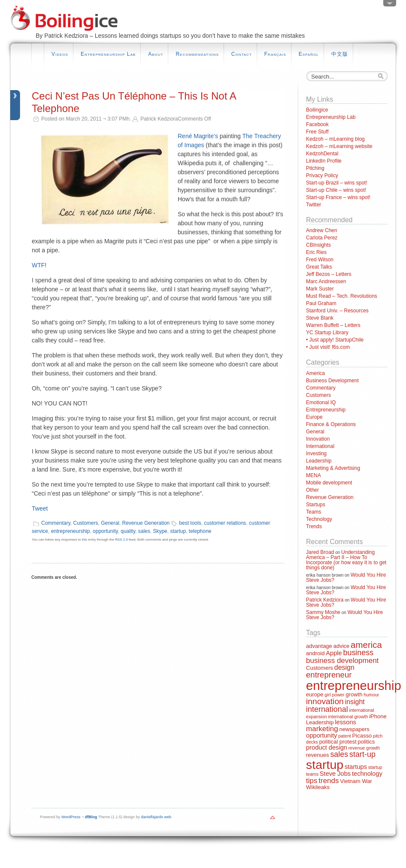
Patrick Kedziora (325, 600)
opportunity (105, 531)
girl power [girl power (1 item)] (334, 695)
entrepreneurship (71, 531)
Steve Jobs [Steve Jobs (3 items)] (335, 774)
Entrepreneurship (326, 410)
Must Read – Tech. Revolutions (342, 296)
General (110, 523)
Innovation (318, 439)
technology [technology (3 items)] (367, 774)
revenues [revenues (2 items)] (318, 755)
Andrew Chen (322, 230)
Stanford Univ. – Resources (337, 311)
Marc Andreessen (326, 281)
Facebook (317, 124)
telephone (200, 531)
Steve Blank (320, 318)
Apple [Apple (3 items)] (334, 653)
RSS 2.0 (121, 540)
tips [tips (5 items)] (312, 781)
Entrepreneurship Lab (108, 54)
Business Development (332, 381)
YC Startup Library (327, 333)
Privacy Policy (322, 175)
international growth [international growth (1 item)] (348, 717)
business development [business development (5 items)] (342, 661)
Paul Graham (321, 303)
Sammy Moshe (323, 612)
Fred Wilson (320, 260)
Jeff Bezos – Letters (329, 274)
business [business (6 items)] (358, 653)
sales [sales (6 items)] (339, 754)
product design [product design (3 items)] (327, 747)
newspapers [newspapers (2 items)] (354, 729)
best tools (190, 523)
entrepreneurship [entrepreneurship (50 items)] (354, 685)
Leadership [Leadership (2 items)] (320, 722)
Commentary (56, 523)
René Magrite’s (198, 136)
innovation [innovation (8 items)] (325, 701)
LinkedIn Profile (324, 161)
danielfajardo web (156, 817)
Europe (314, 417)
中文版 (340, 54)
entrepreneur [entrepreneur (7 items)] (329, 675)
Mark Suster (320, 289)
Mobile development (329, 483)
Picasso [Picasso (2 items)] (362, 736)
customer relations (225, 523)
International (320, 446)
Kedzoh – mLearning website (339, 146)
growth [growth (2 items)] (354, 694)
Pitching (315, 168)
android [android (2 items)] (315, 653)
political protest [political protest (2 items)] (338, 742)
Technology (319, 519)
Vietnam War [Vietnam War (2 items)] (356, 781)
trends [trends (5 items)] (329, 781)
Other (312, 490)
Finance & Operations (331, 424)
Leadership (319, 461)
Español (309, 54)
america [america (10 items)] (366, 645)
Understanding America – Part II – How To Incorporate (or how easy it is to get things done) (346, 560)
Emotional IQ (321, 402)
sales (144, 531)
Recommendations (197, 54)
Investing (316, 454)
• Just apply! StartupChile (335, 340)
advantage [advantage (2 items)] (319, 646)
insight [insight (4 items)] (355, 702)
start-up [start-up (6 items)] (362, 754)
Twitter (314, 205)
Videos (60, 54)
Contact (242, 54)
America (315, 373)
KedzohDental (322, 154)
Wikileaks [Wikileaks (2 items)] (318, 787)
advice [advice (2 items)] (342, 646)
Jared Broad (320, 552)
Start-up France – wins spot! (338, 197)
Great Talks (319, 267)
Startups (316, 505)
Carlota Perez (322, 238)
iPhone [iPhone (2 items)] (378, 716)
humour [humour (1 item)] (371, 695)
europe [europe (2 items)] (315, 694)
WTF (38, 265)
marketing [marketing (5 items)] (322, 729)
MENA (314, 475)
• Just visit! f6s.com (328, 347)
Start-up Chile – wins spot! (336, 190)
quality (128, 531)
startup (178, 531)
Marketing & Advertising (333, 468)
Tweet (40, 508)
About (156, 54)
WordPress (71, 817)
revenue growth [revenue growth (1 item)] (364, 748)
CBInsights (318, 245)
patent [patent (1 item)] (345, 736)
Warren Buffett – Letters (333, 325)
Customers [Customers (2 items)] (320, 668)
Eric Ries (316, 252)
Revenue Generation (146, 523)
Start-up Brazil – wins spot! (337, 183)
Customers (85, 523)
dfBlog (91, 817)
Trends (314, 526)
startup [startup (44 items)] (325, 765)
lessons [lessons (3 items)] (345, 722)
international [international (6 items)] (327, 709)
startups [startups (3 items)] (356, 767)
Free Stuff (317, 132)
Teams (314, 512)
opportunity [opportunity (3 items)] (321, 735)
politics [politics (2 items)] (366, 742)
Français (275, 54)
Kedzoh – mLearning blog (335, 139)
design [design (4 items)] (344, 667)
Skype (160, 531)
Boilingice (317, 110)
